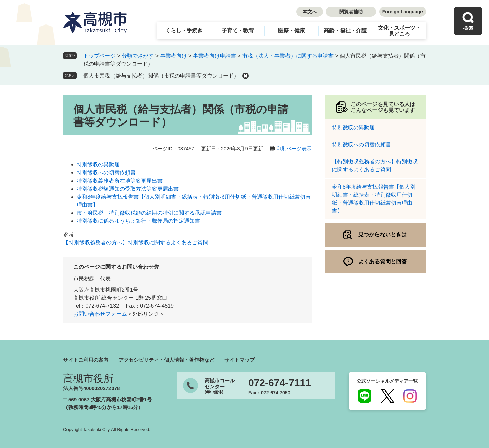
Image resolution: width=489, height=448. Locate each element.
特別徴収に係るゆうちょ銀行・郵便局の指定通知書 (138, 221)
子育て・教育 (238, 30)
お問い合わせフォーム (100, 314)
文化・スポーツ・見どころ (399, 31)
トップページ (99, 56)
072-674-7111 (280, 383)
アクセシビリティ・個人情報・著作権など (166, 360)
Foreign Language (403, 12)
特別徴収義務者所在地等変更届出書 (120, 181)
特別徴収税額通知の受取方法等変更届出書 (128, 189)
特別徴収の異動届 (98, 165)
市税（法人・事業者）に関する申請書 (288, 56)
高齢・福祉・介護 (345, 30)
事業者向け (174, 56)
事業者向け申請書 (215, 56)
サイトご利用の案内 (86, 360)
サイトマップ (239, 360)
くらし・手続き (184, 30)
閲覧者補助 (351, 12)
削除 (246, 76)
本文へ (310, 12)
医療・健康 (292, 30)
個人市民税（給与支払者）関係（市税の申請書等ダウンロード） (161, 76)
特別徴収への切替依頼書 (106, 173)
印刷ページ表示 (294, 148)
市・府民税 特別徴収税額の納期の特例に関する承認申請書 (149, 213)
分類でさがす (138, 56)
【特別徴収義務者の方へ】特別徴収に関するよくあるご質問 (136, 242)
